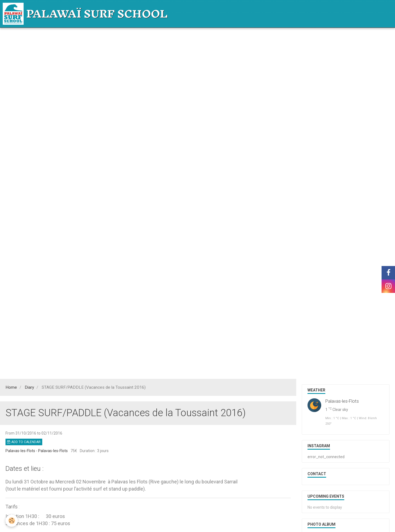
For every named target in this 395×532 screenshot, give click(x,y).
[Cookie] (12, 521)
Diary (29, 387)
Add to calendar (24, 442)
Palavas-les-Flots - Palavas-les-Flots (37, 451)
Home (11, 387)
